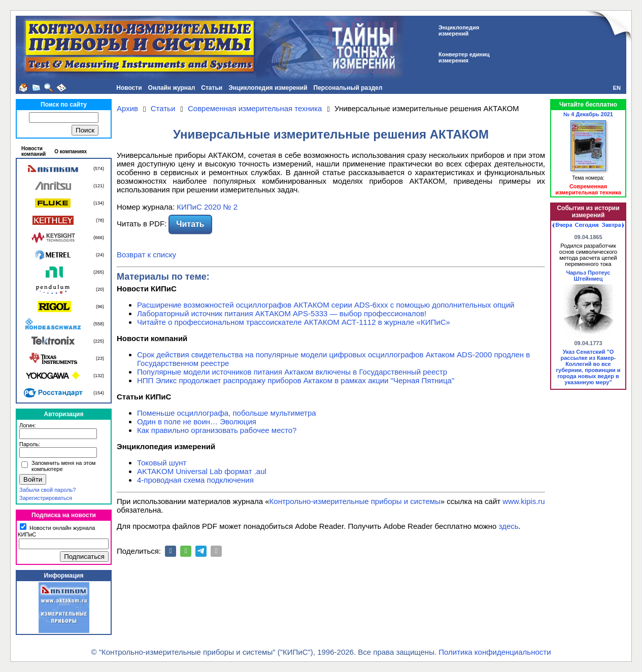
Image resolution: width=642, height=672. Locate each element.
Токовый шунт (162, 463)
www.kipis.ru (523, 501)
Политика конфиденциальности (495, 652)
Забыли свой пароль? (47, 490)
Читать (190, 224)
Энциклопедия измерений (268, 88)
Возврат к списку (146, 255)
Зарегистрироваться (46, 498)
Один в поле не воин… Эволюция (197, 422)
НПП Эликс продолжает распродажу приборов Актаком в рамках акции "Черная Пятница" (296, 380)
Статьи (212, 88)
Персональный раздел (348, 88)
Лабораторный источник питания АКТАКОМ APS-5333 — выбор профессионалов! (282, 313)
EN (617, 88)
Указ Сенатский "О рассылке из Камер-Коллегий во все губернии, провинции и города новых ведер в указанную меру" (588, 367)
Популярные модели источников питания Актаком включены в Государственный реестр (292, 372)
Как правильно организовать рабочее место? (217, 430)
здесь (509, 526)
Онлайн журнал (172, 88)
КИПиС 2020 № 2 (207, 207)
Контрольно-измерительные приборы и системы (355, 501)
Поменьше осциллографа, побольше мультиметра (227, 413)
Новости (129, 88)
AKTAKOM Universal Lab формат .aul (202, 471)
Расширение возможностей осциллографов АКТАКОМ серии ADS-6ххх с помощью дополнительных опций (326, 305)
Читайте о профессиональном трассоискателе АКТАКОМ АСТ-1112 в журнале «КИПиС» (294, 322)
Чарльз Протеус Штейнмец (588, 276)
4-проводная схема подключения (195, 480)
